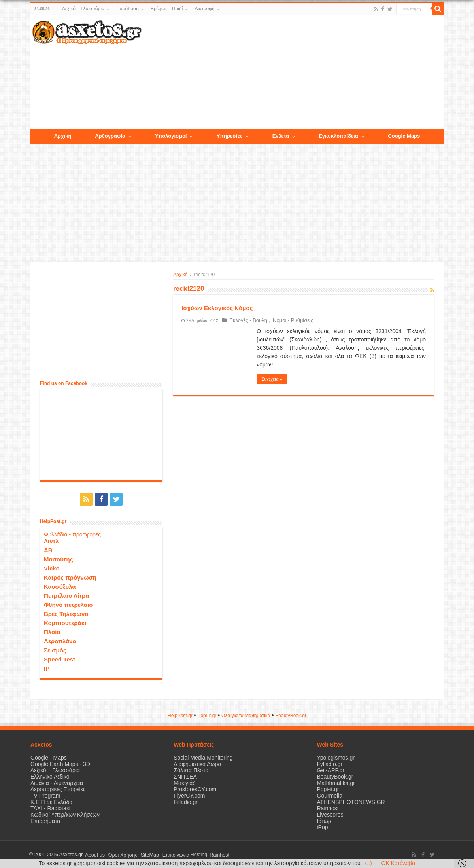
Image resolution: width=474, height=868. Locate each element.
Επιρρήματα (45, 820)
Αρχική (180, 275)
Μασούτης (59, 558)
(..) (368, 863)
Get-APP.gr (331, 769)
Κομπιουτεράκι (65, 622)
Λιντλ (51, 540)
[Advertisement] (293, 72)
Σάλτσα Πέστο (191, 769)
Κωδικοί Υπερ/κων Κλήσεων (65, 814)
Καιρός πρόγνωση (70, 577)
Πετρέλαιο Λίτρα (66, 595)
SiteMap (144, 854)
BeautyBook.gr (335, 776)
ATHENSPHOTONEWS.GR (351, 801)
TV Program (45, 795)
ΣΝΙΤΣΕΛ (185, 776)
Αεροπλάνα (60, 640)
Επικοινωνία (168, 854)
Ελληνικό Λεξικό (50, 776)
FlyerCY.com (189, 795)
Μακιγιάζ (184, 782)
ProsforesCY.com (195, 788)
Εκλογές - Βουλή (247, 320)
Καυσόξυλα (60, 586)
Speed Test (59, 659)
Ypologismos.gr (336, 757)
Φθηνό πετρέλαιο (68, 604)
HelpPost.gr (180, 715)
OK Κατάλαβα (398, 863)
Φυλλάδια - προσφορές (72, 534)
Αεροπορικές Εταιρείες (58, 788)
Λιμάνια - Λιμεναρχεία (57, 782)
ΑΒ (48, 549)
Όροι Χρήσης (119, 854)
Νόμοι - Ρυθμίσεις (289, 320)
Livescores (330, 814)
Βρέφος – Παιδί (167, 9)
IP (47, 668)
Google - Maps (49, 757)
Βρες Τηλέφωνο (66, 613)
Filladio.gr (186, 801)
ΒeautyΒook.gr (291, 715)
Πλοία (52, 631)
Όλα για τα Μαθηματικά (246, 715)
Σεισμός (55, 649)
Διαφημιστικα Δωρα (197, 763)
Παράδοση (127, 9)
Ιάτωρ (324, 820)
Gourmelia (330, 795)
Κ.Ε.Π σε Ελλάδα (51, 801)
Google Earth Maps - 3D (60, 763)
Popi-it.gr (207, 715)
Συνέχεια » (272, 379)
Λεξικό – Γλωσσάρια (83, 9)
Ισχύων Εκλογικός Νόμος (217, 308)
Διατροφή (204, 9)
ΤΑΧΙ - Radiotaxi (50, 807)
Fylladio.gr (330, 763)
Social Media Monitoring (203, 757)
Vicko (52, 568)
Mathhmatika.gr (336, 782)
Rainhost (328, 807)
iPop (323, 826)
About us (94, 854)
